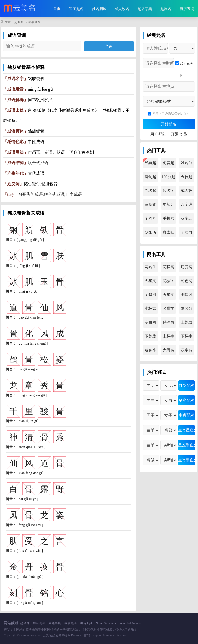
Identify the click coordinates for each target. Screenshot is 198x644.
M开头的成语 (31, 194)
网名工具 (86, 623)
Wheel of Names (130, 623)
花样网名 (168, 268)
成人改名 (122, 9)
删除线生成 (187, 296)
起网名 (166, 9)
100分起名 (168, 178)
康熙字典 (55, 623)
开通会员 (179, 134)
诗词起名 (150, 178)
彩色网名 (187, 282)
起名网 (19, 22)
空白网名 (150, 324)
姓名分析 (187, 164)
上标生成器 (168, 338)
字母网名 (150, 296)
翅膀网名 (187, 268)
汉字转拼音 (187, 352)
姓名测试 (99, 9)
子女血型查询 (187, 234)
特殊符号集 (168, 324)
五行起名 (187, 178)
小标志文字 (150, 310)
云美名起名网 (52, 635)
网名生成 (150, 268)
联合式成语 (38, 163)
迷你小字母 (150, 352)
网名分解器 (187, 310)
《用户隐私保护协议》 (174, 114)
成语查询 (34, 22)
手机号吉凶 (168, 220)
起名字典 (145, 9)
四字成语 (74, 194)
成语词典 (70, 623)
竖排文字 (168, 310)
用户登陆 (158, 134)
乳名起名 (150, 192)
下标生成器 (187, 338)
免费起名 (168, 164)
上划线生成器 (187, 324)
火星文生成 (168, 296)
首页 (57, 9)
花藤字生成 (168, 282)
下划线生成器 (150, 338)
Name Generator (106, 623)
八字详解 (187, 206)
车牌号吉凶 (150, 220)
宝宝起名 (76, 9)
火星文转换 (150, 282)
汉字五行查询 (187, 220)
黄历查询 (187, 9)
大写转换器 (168, 352)
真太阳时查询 (168, 234)
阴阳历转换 (150, 234)
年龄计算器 (168, 206)
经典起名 (150, 164)
